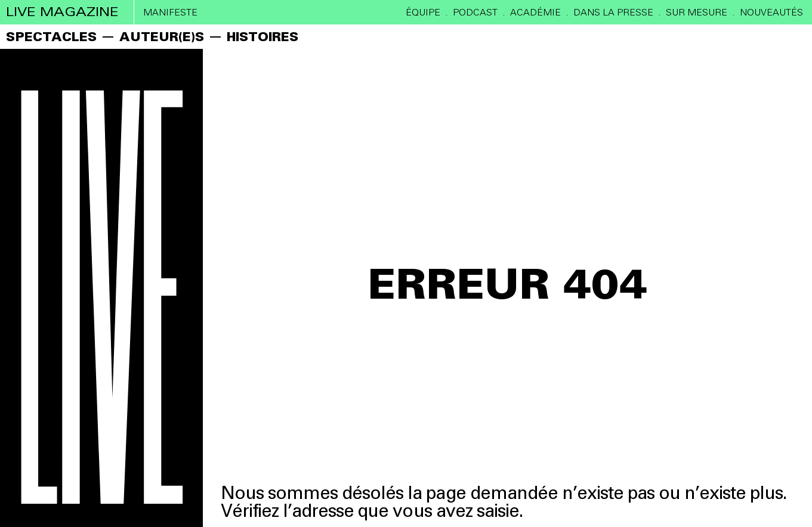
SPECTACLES (51, 37)
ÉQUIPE (423, 13)
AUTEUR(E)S (162, 37)
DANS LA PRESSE (613, 13)
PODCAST (475, 13)
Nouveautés (771, 13)
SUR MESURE (697, 13)
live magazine (62, 12)
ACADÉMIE (535, 13)
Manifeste (170, 13)
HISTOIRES (263, 37)
